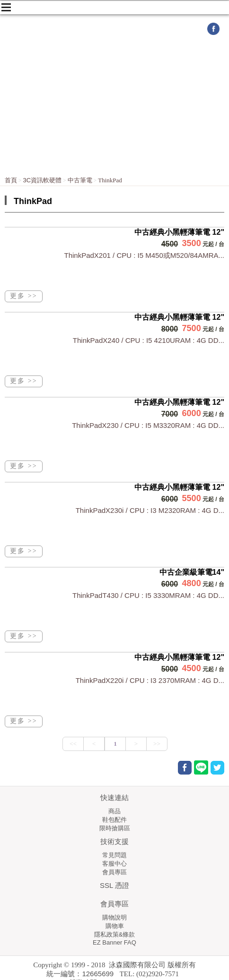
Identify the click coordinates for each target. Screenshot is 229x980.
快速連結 (114, 797)
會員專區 (114, 872)
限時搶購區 (115, 828)
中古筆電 (80, 180)
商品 (114, 811)
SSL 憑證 (114, 885)
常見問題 (114, 855)
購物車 (115, 926)
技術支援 (114, 841)
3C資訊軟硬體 (43, 180)
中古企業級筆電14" (192, 572)
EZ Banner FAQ (114, 942)
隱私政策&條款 (115, 934)
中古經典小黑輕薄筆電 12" (179, 232)
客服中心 (114, 864)
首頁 (11, 180)
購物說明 (114, 917)
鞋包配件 (114, 820)
